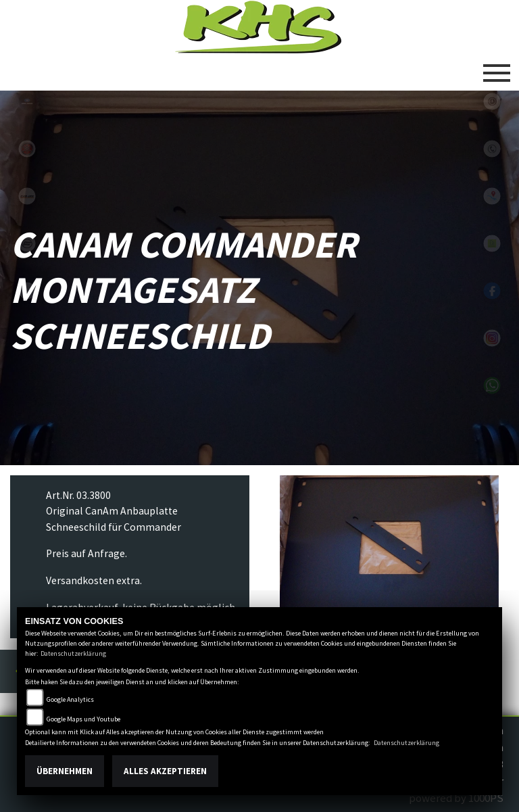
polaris (27, 101)
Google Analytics (70, 699)
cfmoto (27, 243)
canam (27, 196)
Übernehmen (65, 771)
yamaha (27, 149)
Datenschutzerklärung (73, 653)
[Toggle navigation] (497, 68)
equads (27, 291)
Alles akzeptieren (165, 771)
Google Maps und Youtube (83, 719)
